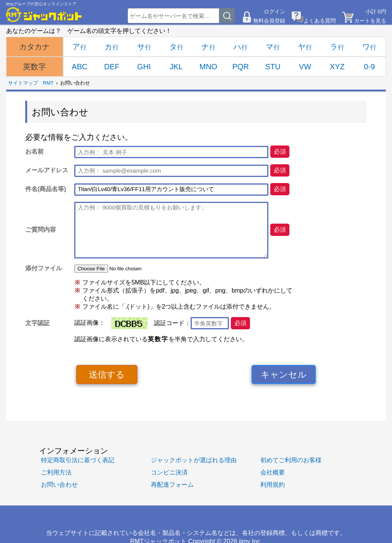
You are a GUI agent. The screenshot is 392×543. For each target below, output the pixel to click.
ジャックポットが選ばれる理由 (194, 460)
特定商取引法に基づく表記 (78, 460)
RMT (48, 83)
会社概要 (273, 472)
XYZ (337, 67)
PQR (241, 67)
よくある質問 (320, 21)
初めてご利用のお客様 (291, 460)
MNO (208, 67)
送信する (107, 375)
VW (305, 67)
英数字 (34, 67)
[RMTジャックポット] (44, 15)
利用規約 (273, 484)
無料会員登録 (269, 21)
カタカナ (34, 47)
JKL (176, 67)
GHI (144, 67)
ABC (79, 67)
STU (273, 67)
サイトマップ (23, 83)
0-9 (370, 67)
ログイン (274, 11)
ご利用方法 (56, 472)
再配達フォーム (172, 484)
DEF (112, 67)
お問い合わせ (59, 484)
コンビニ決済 (169, 472)
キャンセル (284, 375)
